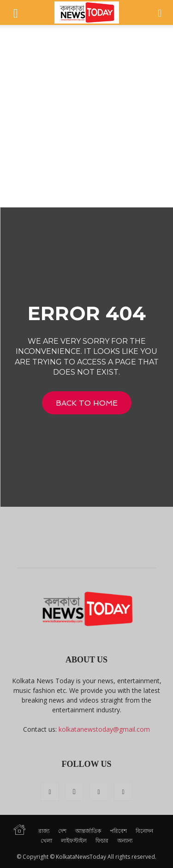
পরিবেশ (118, 831)
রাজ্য (44, 831)
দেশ (62, 831)
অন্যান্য (125, 841)
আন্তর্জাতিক (88, 831)
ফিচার (102, 841)
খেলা (46, 841)
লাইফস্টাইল (74, 841)
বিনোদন (144, 831)
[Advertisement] (86, 116)
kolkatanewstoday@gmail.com (104, 729)
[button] (16, 12)
